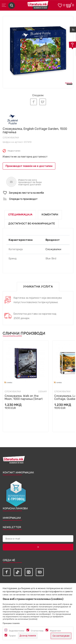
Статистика (37, 631)
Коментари (50, 215)
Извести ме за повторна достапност (25, 157)
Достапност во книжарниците (32, 224)
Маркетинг (55, 631)
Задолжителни (17, 631)
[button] (38, 193)
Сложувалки (11, 138)
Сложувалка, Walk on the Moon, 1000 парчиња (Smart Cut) (24, 399)
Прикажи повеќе (11, 623)
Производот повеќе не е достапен (29, 166)
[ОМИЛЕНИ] (60, 5)
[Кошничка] (69, 5)
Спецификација (20, 215)
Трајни (12, 636)
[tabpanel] (38, 51)
